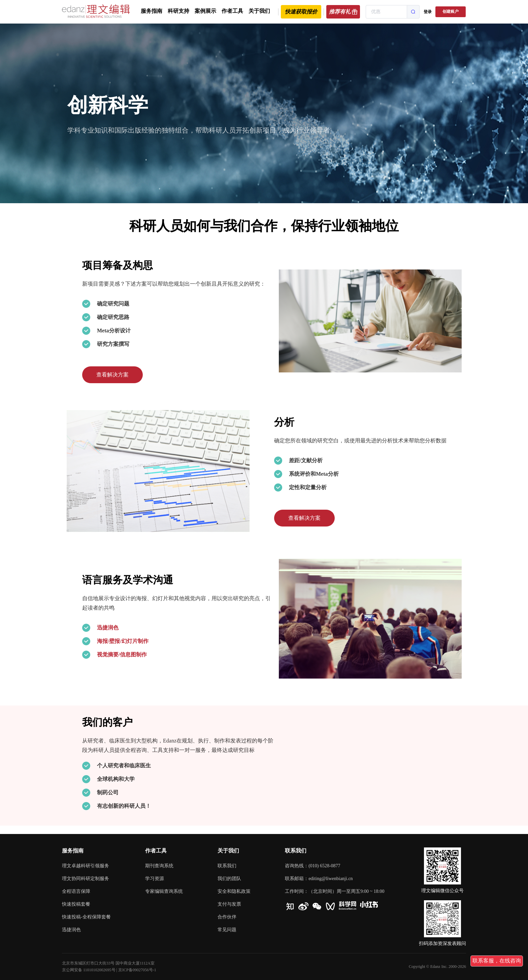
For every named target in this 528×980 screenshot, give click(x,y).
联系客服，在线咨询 (497, 961)
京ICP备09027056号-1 (137, 970)
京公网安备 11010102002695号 (89, 970)
